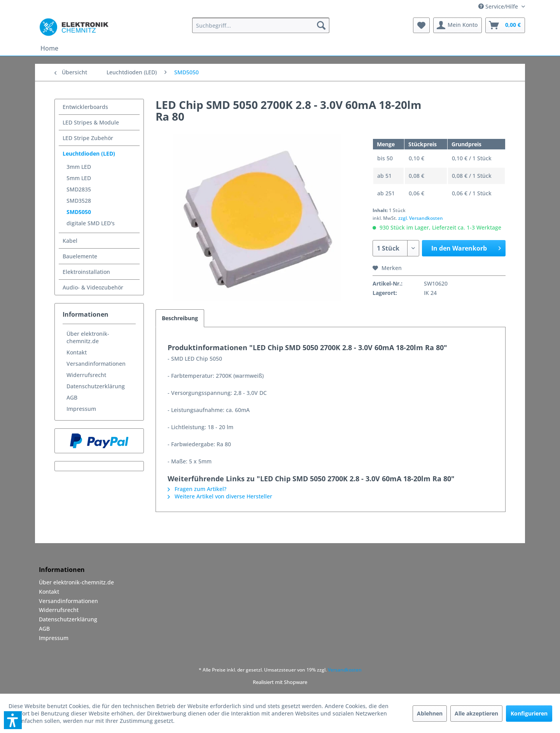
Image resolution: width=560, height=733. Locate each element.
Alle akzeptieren (476, 713)
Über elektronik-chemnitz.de (88, 337)
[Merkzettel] (421, 25)
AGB (72, 397)
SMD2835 (79, 189)
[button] (13, 720)
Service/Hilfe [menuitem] (499, 6)
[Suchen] (321, 25)
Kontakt (77, 352)
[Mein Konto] (458, 25)
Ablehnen (430, 713)
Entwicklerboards (85, 107)
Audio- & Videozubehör (93, 287)
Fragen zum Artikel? (197, 489)
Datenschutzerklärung (96, 386)
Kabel (70, 241)
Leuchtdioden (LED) (89, 153)
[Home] (49, 48)
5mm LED (79, 178)
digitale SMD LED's (91, 223)
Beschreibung (180, 318)
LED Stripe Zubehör (88, 138)
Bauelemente (80, 256)
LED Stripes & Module (91, 122)
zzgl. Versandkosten (421, 218)
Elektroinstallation (86, 272)
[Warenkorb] (505, 25)
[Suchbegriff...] (261, 25)
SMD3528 (79, 201)
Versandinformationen (96, 364)
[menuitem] (261, 25)
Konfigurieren (529, 713)
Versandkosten (345, 670)
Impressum (81, 409)
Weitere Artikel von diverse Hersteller (220, 496)
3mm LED (79, 167)
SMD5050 (79, 212)
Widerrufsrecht (86, 375)
